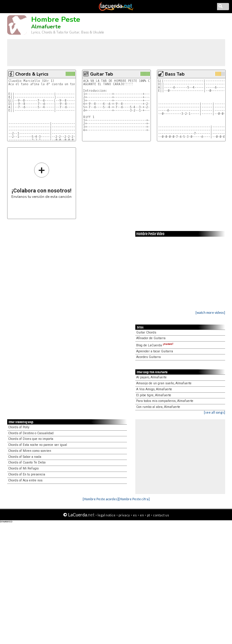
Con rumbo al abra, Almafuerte (158, 407)
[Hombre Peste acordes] (101, 499)
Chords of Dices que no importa (31, 439)
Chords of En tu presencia (27, 474)
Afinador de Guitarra (151, 338)
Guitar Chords (146, 332)
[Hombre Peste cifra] (134, 499)
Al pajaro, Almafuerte (151, 377)
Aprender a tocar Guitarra (155, 351)
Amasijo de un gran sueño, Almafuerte (164, 383)
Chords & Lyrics (32, 74)
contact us (161, 515)
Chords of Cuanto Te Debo (27, 462)
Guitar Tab (101, 74)
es (135, 515)
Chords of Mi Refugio (23, 468)
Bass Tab (175, 74)
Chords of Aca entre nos (25, 480)
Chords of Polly (19, 427)
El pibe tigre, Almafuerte (154, 395)
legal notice (107, 515)
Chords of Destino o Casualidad (31, 433)
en (142, 515)
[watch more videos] (210, 312)
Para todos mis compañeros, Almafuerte (165, 401)
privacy (124, 515)
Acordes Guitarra (148, 357)
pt (148, 515)
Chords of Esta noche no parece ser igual (38, 445)
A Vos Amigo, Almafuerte (154, 389)
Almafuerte (46, 27)
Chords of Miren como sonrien (30, 451)
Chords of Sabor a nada (25, 457)
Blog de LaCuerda (155, 345)
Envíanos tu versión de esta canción (41, 180)
